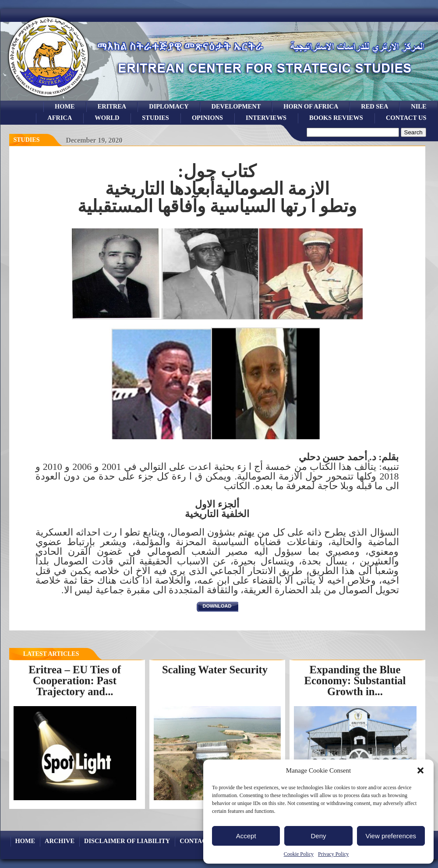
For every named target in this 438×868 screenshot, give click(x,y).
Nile (419, 106)
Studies (27, 140)
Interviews (266, 118)
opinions (207, 118)
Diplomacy (169, 106)
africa (60, 118)
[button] (420, 770)
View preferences (391, 836)
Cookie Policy (299, 854)
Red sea (374, 106)
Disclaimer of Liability (127, 841)
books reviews (336, 118)
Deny (318, 836)
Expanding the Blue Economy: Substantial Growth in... (355, 680)
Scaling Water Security (215, 670)
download (217, 606)
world (107, 118)
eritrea (112, 106)
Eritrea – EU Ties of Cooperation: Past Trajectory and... (75, 680)
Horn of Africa (311, 106)
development (236, 106)
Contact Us (406, 118)
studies (155, 118)
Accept (246, 836)
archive (60, 841)
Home (65, 106)
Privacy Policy (333, 854)
